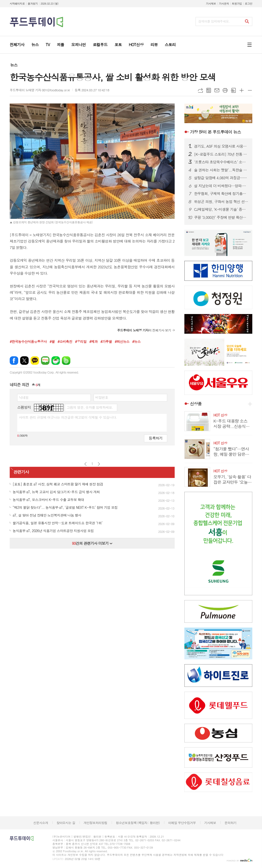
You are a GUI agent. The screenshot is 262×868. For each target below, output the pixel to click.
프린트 (225, 90)
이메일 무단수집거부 (182, 823)
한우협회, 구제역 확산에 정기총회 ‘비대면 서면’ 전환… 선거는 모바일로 (221, 194)
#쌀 (52, 341)
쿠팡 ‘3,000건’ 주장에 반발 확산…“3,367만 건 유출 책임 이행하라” (221, 217)
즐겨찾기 (33, 4)
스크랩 (233, 90)
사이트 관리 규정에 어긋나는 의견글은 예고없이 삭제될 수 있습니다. (68, 417)
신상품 (196, 404)
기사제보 (211, 4)
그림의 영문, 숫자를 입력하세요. (90, 407)
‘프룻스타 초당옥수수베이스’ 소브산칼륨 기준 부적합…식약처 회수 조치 (221, 162)
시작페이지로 (17, 4)
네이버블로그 (45, 361)
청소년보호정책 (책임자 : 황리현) (138, 823)
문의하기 (230, 823)
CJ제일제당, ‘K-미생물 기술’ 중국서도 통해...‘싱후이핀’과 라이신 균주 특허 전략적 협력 (221, 209)
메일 (217, 90)
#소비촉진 (65, 341)
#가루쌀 (106, 341)
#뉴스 (136, 341)
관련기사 (21, 472)
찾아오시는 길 (66, 823)
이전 (86, 464)
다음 (99, 464)
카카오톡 (35, 361)
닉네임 (24, 397)
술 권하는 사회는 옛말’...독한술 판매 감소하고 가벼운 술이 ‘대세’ (221, 170)
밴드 (66, 361)
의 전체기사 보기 (144, 330)
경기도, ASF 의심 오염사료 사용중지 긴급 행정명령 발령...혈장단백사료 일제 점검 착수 (221, 146)
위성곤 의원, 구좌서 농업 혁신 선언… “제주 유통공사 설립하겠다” (221, 202)
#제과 (93, 341)
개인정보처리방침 (96, 823)
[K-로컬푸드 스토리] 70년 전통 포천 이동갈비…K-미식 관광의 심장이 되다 (221, 154)
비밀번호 (102, 397)
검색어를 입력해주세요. (214, 21)
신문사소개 (41, 823)
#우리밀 (81, 341)
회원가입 (237, 4)
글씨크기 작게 (250, 90)
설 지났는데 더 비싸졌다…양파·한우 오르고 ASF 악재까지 (221, 186)
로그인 (249, 4)
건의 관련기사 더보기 (92, 543)
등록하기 (156, 438)
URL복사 (200, 90)
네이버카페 (56, 361)
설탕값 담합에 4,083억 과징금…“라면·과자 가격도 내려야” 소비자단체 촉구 (221, 178)
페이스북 (14, 361)
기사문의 (224, 4)
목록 (209, 90)
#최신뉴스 (122, 341)
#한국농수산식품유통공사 (28, 341)
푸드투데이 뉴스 (215, 132)
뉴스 (14, 65)
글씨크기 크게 (242, 90)
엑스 (24, 361)
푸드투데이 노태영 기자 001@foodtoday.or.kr (40, 90)
